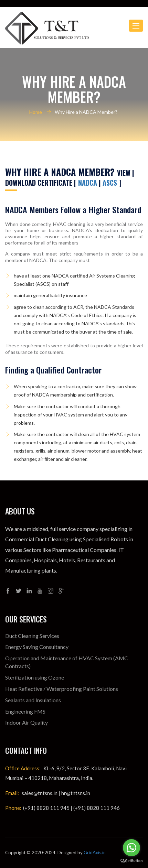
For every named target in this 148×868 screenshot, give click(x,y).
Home (36, 112)
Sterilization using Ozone (35, 677)
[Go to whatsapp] (131, 848)
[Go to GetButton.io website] (131, 861)
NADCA (88, 183)
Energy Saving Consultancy (37, 647)
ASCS (111, 183)
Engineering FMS (25, 711)
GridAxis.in (95, 853)
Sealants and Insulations (33, 700)
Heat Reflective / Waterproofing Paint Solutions (62, 689)
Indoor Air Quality (27, 722)
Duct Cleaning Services (32, 636)
